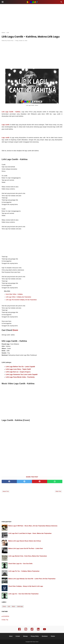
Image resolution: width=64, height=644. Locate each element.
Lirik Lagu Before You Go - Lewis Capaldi (20, 367)
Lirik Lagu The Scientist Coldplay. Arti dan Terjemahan (21, 300)
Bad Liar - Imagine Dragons (22, 372)
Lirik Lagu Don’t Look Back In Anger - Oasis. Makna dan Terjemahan (30, 533)
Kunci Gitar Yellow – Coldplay (14, 294)
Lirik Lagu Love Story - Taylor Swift (18, 369)
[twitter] (24, 481)
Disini (15, 330)
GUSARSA (6, 616)
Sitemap (25, 636)
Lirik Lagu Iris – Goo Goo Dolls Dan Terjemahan (23, 594)
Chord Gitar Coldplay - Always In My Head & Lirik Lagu (26, 586)
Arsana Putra (10, 41)
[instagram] (26, 630)
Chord (4, 606)
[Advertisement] (32, 18)
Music (13, 606)
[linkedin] (38, 630)
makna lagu (20, 606)
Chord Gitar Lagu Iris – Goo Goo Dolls (20, 564)
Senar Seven (36, 642)
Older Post (58, 491)
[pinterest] (40, 481)
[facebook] (9, 481)
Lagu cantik (5, 138)
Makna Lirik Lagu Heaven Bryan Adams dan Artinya (25, 541)
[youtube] (44, 630)
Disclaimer (45, 636)
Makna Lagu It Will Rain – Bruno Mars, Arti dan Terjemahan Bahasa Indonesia (33, 526)
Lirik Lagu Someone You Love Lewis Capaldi (22, 374)
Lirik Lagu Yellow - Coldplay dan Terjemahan (18, 297)
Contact (18, 636)
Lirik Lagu (9, 372)
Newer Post (6, 491)
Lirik (9, 606)
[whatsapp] (55, 481)
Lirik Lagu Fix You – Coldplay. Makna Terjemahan (24, 571)
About (11, 636)
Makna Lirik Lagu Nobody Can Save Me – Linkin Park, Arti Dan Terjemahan (32, 579)
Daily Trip (5, 620)
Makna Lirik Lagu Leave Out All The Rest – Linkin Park (26, 548)
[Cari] (61, 2)
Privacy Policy (35, 636)
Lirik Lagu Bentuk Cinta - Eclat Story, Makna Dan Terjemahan (28, 556)
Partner (53, 636)
